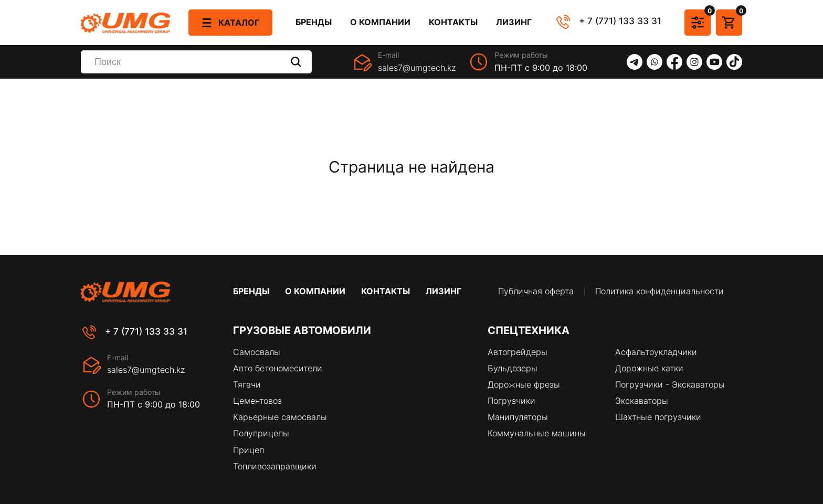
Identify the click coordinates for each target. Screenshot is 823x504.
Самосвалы (257, 352)
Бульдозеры (513, 368)
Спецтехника (529, 330)
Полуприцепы (261, 433)
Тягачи (247, 384)
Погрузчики (511, 401)
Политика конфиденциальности (660, 291)
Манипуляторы (518, 417)
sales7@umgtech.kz (417, 68)
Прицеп (249, 450)
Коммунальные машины (537, 433)
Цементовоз (257, 401)
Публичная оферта (536, 291)
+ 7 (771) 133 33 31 (620, 21)
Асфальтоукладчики (656, 352)
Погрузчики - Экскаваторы (670, 384)
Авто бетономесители (278, 368)
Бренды (314, 22)
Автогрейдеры (518, 352)
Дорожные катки (649, 368)
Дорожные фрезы (524, 384)
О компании (380, 22)
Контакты (453, 22)
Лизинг (514, 22)
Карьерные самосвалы (280, 417)
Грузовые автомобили (302, 330)
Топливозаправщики (275, 466)
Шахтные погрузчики (658, 417)
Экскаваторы (642, 401)
